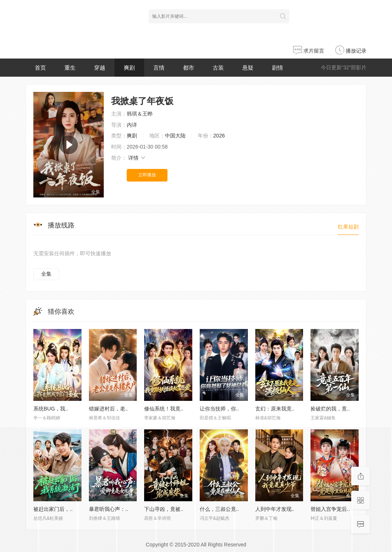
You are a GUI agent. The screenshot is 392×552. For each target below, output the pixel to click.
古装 (218, 68)
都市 (189, 68)
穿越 (100, 68)
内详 (132, 125)
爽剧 (129, 68)
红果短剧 (348, 227)
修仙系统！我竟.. (164, 409)
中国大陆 (175, 136)
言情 (159, 68)
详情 (137, 158)
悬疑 (248, 68)
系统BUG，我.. (51, 409)
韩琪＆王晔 (140, 114)
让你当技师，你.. (219, 409)
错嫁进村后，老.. (109, 409)
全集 (46, 274)
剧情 (278, 68)
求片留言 (309, 51)
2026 (219, 136)
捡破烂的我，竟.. (330, 409)
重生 (70, 68)
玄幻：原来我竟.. (275, 409)
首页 (40, 68)
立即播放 (147, 175)
